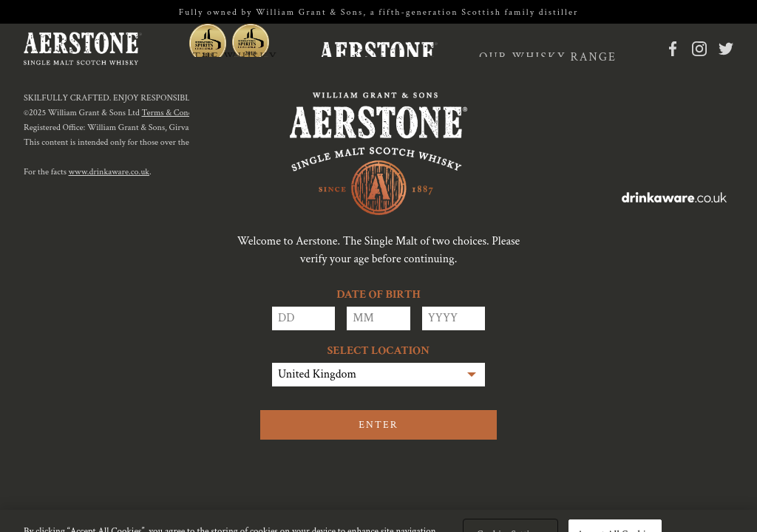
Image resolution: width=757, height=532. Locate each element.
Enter (378, 425)
